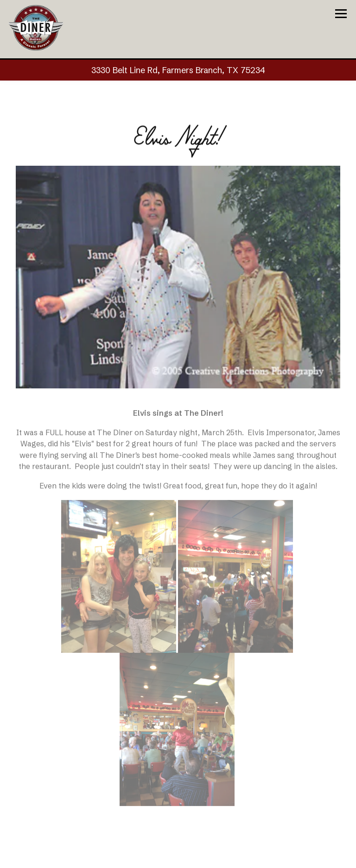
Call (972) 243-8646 (178, 857)
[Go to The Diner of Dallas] (178, 70)
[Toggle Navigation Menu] (341, 14)
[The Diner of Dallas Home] (36, 27)
